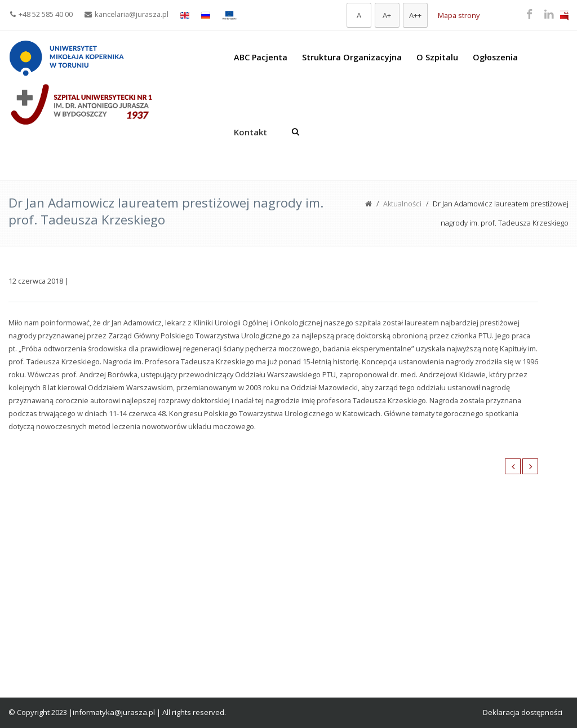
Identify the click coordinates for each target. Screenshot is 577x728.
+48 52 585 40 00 (41, 14)
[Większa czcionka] (387, 15)
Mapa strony (459, 15)
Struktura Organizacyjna (352, 57)
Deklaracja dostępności (523, 712)
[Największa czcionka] (415, 15)
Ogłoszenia (495, 57)
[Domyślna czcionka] (359, 15)
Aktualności (402, 204)
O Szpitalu (437, 57)
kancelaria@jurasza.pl (127, 14)
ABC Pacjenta (261, 57)
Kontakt (250, 132)
